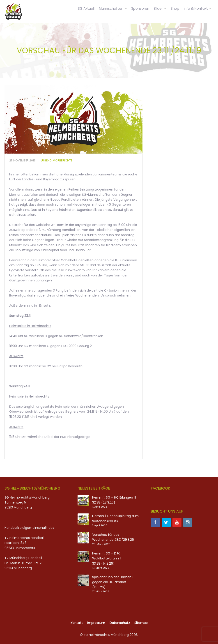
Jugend (46, 160)
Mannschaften (111, 8)
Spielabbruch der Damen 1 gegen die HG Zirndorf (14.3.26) (113, 582)
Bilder (158, 8)
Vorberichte (63, 160)
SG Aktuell (86, 8)
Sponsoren (140, 8)
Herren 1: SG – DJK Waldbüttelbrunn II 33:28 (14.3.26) (107, 558)
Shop (175, 8)
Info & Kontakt (196, 8)
